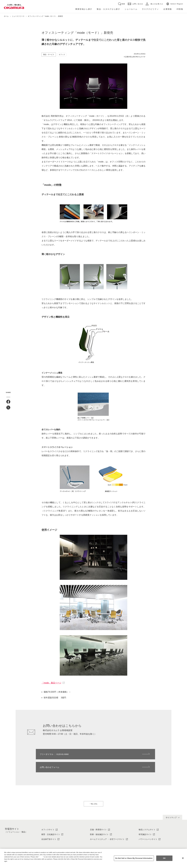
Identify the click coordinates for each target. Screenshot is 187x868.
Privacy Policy (10, 863)
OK (164, 858)
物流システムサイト (147, 817)
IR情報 (141, 845)
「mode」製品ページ (51, 683)
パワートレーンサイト (148, 826)
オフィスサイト (48, 817)
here (41, 857)
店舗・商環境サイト (98, 817)
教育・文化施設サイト (51, 821)
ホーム (6, 16)
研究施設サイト (145, 821)
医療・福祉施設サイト (99, 821)
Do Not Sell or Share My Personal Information (134, 858)
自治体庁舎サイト (49, 826)
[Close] (183, 858)
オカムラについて (49, 845)
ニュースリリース (18, 16)
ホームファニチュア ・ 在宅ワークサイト (107, 826)
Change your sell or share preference (18, 866)
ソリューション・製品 (99, 845)
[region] (94, 858)
